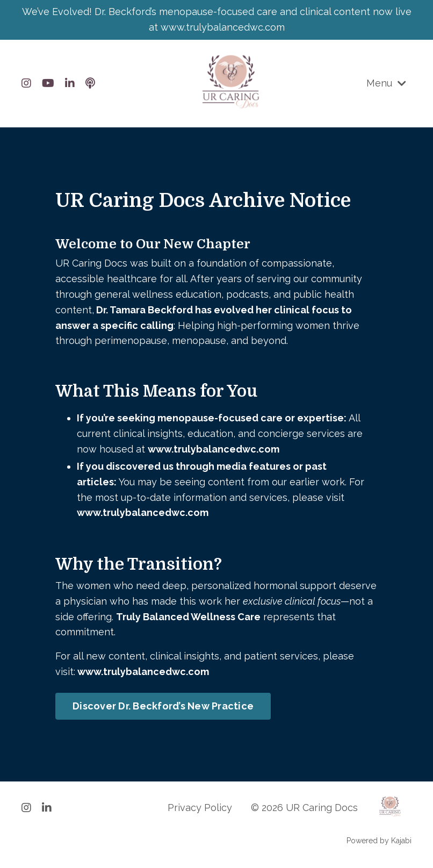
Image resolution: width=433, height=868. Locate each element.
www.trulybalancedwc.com (214, 449)
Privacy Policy (200, 808)
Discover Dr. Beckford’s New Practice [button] (163, 706)
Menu (386, 83)
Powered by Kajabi (379, 841)
